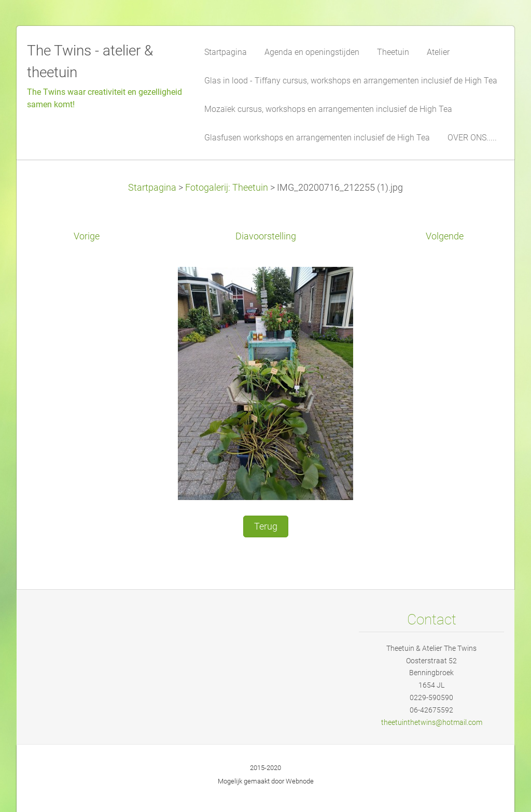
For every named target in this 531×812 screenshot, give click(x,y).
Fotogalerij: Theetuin (227, 188)
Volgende (445, 236)
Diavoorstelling (266, 236)
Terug (266, 526)
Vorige (87, 236)
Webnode (300, 781)
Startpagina (152, 188)
